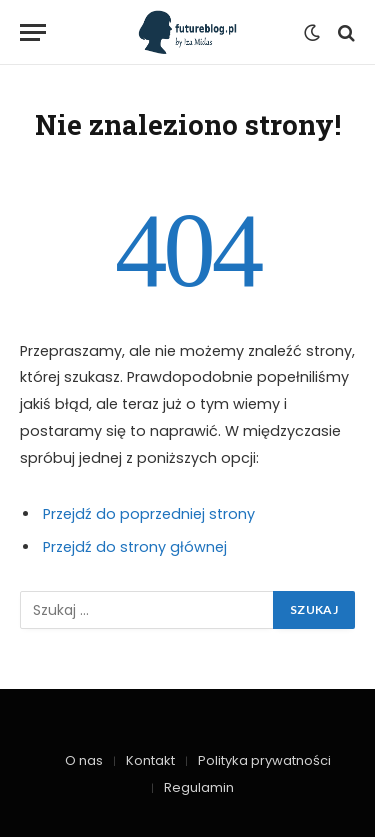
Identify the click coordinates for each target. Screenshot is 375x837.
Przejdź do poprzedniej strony (149, 514)
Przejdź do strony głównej (135, 547)
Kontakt (150, 760)
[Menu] (33, 32)
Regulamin (199, 787)
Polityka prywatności (264, 760)
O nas (84, 760)
